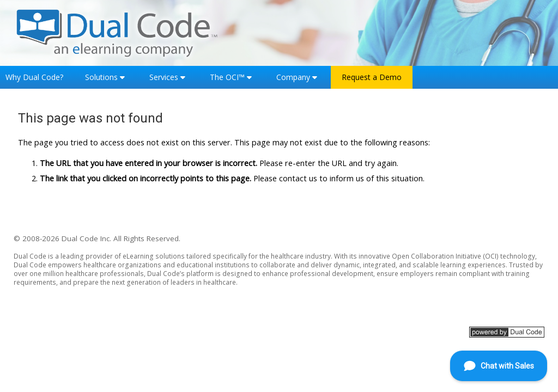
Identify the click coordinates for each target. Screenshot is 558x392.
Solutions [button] (101, 77)
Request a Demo (372, 77)
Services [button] (164, 77)
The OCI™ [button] (227, 77)
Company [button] (293, 77)
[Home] (117, 32)
